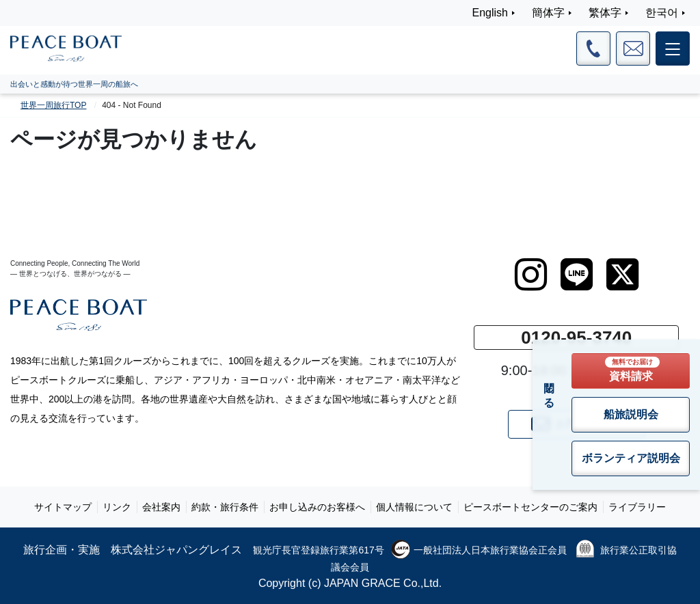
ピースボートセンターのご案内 (530, 507)
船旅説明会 (631, 414)
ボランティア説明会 (631, 458)
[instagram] (531, 275)
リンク (117, 507)
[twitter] (622, 275)
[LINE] (577, 275)
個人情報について (414, 507)
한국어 (662, 13)
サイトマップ (63, 507)
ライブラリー (637, 507)
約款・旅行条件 (225, 507)
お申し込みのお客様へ (317, 507)
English (490, 13)
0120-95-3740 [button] (576, 338)
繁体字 (605, 13)
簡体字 (548, 13)
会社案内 (161, 507)
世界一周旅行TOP (53, 105)
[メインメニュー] (673, 49)
